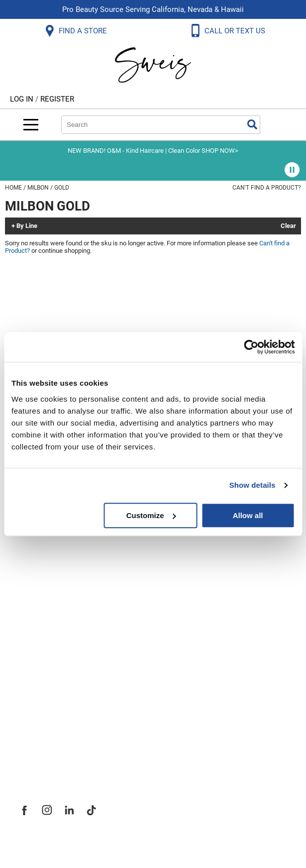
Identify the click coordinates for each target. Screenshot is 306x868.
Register (57, 99)
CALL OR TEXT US (236, 31)
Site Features (45, 660)
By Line (27, 226)
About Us (35, 638)
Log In (23, 99)
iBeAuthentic (173, 844)
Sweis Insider (44, 748)
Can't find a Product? (267, 188)
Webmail (35, 586)
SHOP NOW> (220, 151)
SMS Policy (40, 542)
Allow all (248, 515)
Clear (288, 226)
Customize (151, 515)
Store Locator (45, 726)
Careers (32, 704)
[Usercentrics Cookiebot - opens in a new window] (251, 347)
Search (252, 124)
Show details (253, 485)
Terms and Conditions (63, 564)
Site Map (35, 682)
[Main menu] (31, 125)
